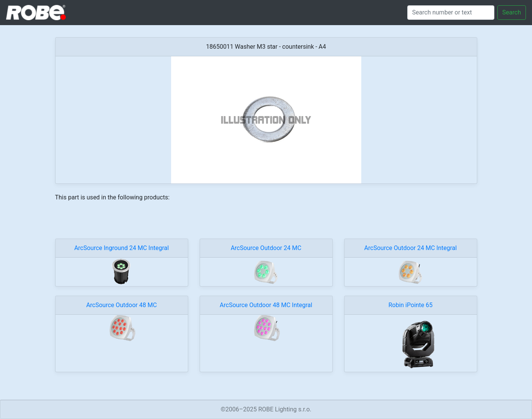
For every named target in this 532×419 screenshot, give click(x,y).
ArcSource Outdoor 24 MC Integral (411, 248)
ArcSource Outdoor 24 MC (266, 248)
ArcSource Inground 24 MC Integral (121, 248)
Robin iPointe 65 (410, 305)
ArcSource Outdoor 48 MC (122, 305)
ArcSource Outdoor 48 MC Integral (266, 305)
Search (512, 12)
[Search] (451, 13)
